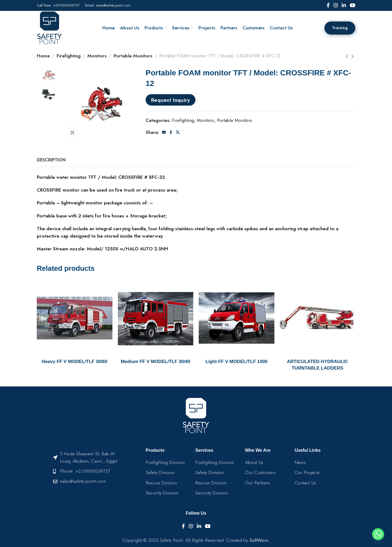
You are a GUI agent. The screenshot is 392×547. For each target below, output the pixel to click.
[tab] (51, 160)
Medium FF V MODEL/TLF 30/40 (156, 362)
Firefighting (69, 56)
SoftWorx (259, 540)
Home (43, 56)
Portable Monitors (133, 56)
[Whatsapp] (378, 534)
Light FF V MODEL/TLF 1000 (237, 362)
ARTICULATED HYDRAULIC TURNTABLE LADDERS (317, 365)
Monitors (97, 56)
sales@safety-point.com (113, 5)
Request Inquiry (171, 100)
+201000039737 (66, 5)
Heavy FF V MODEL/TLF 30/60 (74, 362)
